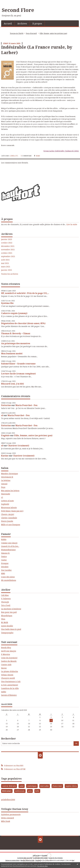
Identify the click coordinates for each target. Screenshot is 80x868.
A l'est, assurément (10, 685)
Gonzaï (4, 484)
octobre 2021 (7, 253)
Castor (4, 560)
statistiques (32, 786)
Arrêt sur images (9, 651)
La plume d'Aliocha (10, 671)
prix (30, 791)
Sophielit (5, 504)
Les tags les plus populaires (56, 858)
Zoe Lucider (6, 570)
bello (37, 791)
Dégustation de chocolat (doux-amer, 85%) (23, 323)
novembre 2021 (8, 250)
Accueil (8, 23)
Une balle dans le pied (11, 629)
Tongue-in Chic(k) (17, 33)
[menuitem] (8, 23)
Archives (22, 23)
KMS (3, 573)
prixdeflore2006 (8, 800)
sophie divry (71, 786)
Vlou (3, 619)
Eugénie (5, 435)
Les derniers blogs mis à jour (25, 858)
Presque (5, 563)
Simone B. (5, 553)
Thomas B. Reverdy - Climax (16, 333)
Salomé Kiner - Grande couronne (18, 364)
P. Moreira (6, 654)
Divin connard (8, 818)
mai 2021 (5, 263)
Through (5, 602)
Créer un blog (36, 855)
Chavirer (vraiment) (18, 446)
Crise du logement (9, 658)
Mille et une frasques (11, 525)
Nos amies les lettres (10, 491)
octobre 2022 (7, 243)
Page (3, 487)
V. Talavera (6, 599)
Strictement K (7, 477)
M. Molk (5, 622)
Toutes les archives (10, 274)
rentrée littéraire (9, 786)
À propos (37, 23)
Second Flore (18, 10)
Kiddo (4, 539)
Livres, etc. (14, 156)
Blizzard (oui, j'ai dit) (12, 384)
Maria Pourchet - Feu (26, 405)
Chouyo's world (8, 678)
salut (22, 786)
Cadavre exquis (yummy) (14, 313)
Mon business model (12, 354)
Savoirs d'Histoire (9, 695)
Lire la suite (72, 224)
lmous (4, 668)
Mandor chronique (10, 474)
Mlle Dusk (6, 821)
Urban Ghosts (7, 675)
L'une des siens (8, 577)
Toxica (4, 556)
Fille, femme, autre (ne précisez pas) (33, 435)
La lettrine (6, 480)
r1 (2, 497)
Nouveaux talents (9, 507)
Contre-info (6, 665)
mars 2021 (6, 267)
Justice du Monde (9, 661)
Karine (5, 456)
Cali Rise (5, 595)
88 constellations (9, 580)
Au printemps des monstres (16, 343)
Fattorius (6, 405)
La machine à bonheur (11, 609)
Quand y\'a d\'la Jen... (10, 546)
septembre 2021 (8, 256)
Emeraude (6, 494)
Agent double (7, 626)
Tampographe (7, 633)
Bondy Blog (6, 647)
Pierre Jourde (7, 521)
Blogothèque (7, 616)
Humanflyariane (8, 550)
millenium (20, 791)
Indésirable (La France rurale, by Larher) (37, 50)
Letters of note (7, 501)
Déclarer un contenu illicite (12, 860)
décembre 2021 (8, 246)
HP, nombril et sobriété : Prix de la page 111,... (25, 293)
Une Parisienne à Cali (11, 681)
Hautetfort (45, 855)
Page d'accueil (31, 33)
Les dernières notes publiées (40, 858)
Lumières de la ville (10, 688)
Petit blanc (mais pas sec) (12, 511)
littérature (7, 791)
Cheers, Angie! (8, 514)
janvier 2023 (7, 239)
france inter (57, 786)
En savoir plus (42, 866)
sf (2, 415)
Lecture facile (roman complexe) (18, 374)
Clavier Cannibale (9, 518)
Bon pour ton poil (9, 612)
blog (73, 860)
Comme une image (9, 543)
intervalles (45, 786)
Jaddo (4, 692)
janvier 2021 (7, 270)
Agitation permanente (11, 814)
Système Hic (7, 303)
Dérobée (5, 567)
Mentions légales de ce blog (27, 860)
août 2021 (5, 260)
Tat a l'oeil (6, 605)
